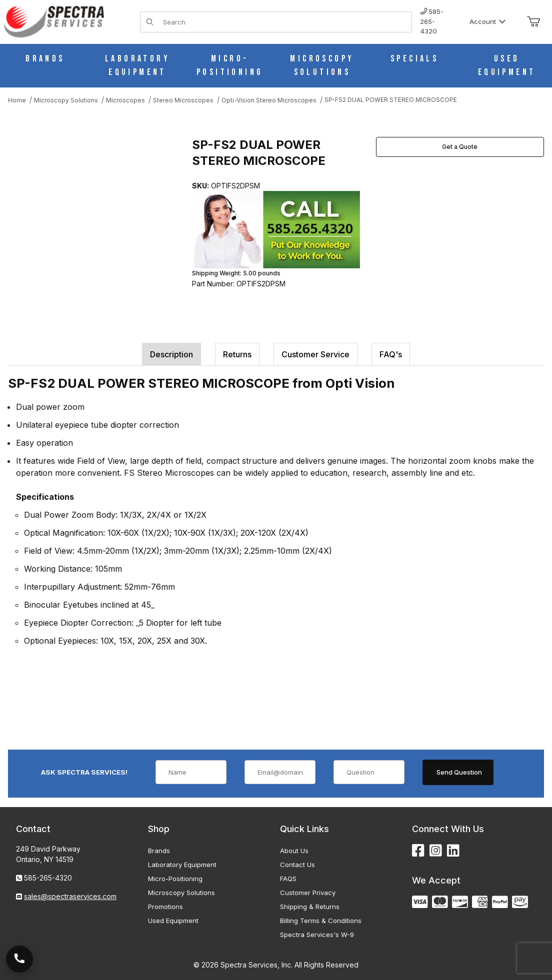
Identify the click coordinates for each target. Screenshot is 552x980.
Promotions (165, 907)
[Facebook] (418, 851)
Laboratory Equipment (182, 865)
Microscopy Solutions (181, 893)
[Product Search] (284, 22)
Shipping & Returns (310, 907)
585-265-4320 (432, 21)
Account (488, 21)
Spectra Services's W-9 (317, 935)
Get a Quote (460, 147)
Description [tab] (171, 354)
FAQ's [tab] (391, 354)
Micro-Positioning (175, 879)
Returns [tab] (237, 354)
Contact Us (297, 865)
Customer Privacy (308, 893)
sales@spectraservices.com (70, 896)
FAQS (288, 879)
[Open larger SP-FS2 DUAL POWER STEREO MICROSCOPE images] (97, 216)
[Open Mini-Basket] (533, 22)
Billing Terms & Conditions (321, 921)
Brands (159, 851)
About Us (294, 851)
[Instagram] (436, 851)
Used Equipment (173, 921)
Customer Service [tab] (315, 354)
